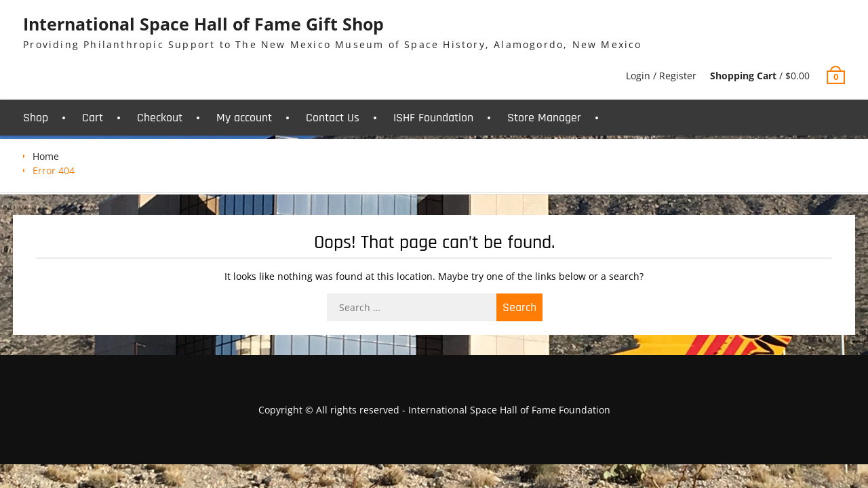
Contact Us (333, 118)
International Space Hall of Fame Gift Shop (203, 24)
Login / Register (661, 76)
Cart (93, 118)
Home (46, 156)
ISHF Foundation (433, 118)
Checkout (160, 118)
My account (244, 118)
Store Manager (544, 118)
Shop (36, 118)
